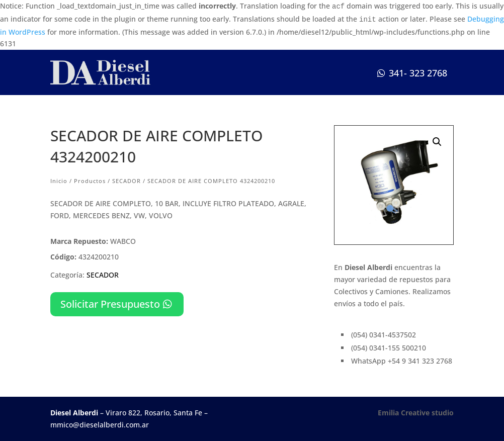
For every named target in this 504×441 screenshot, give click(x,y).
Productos (90, 181)
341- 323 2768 (418, 73)
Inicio (59, 181)
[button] (437, 142)
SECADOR (127, 181)
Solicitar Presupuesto (110, 304)
